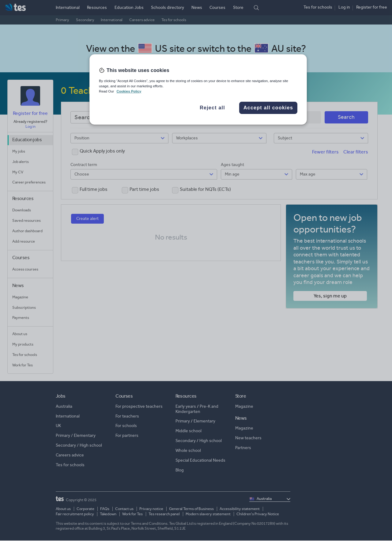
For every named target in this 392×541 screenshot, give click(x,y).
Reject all (212, 108)
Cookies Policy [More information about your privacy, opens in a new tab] (129, 91)
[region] (198, 89)
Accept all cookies (268, 108)
